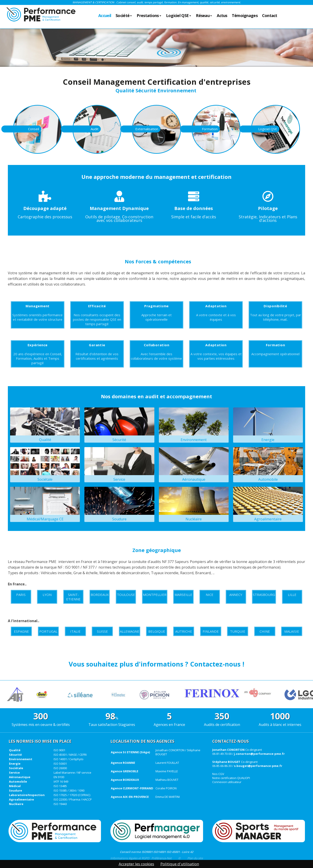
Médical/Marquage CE (45, 504)
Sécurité (119, 425)
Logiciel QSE (179, 16)
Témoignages (245, 16)
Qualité (45, 425)
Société (124, 16)
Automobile (268, 464)
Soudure (119, 504)
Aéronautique (194, 464)
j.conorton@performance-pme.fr (259, 754)
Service (119, 464)
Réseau (204, 16)
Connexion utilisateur (227, 782)
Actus (222, 16)
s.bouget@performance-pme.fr (258, 766)
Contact (270, 16)
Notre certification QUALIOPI (231, 778)
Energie (268, 425)
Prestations (149, 16)
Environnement (194, 425)
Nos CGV (218, 774)
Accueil (105, 16)
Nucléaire (194, 504)
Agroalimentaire (268, 504)
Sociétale (45, 464)
